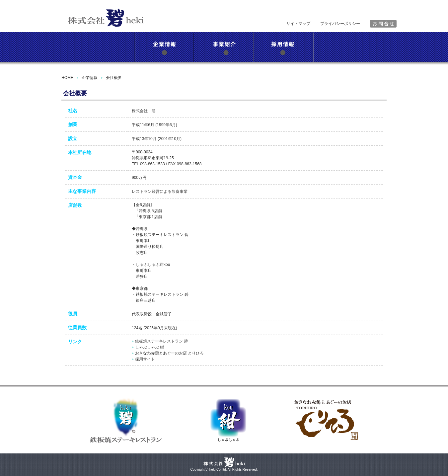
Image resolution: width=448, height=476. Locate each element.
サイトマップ (298, 24)
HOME (67, 78)
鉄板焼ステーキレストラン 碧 (161, 341)
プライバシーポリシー (340, 24)
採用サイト (145, 359)
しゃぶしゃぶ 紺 (149, 347)
